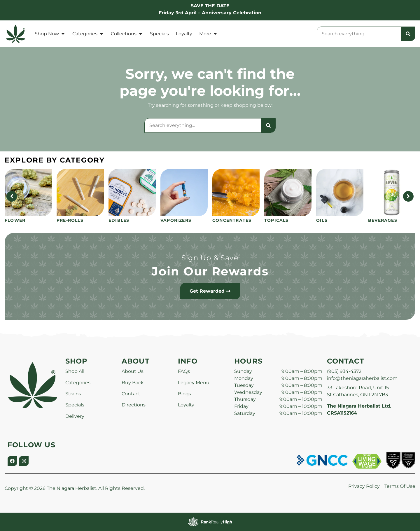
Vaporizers (176, 220)
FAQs (184, 371)
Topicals (276, 220)
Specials (159, 34)
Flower (15, 220)
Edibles (119, 220)
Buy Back (133, 383)
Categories (88, 34)
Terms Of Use (400, 486)
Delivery (75, 416)
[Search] (408, 34)
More (208, 34)
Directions (134, 405)
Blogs (184, 394)
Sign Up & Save (210, 258)
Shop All (75, 371)
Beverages (383, 220)
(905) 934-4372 (344, 371)
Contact (131, 394)
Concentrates (232, 220)
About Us (133, 371)
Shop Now (50, 34)
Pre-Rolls (70, 220)
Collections (127, 34)
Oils (322, 220)
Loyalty (184, 34)
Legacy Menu (194, 383)
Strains (73, 394)
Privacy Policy (364, 486)
